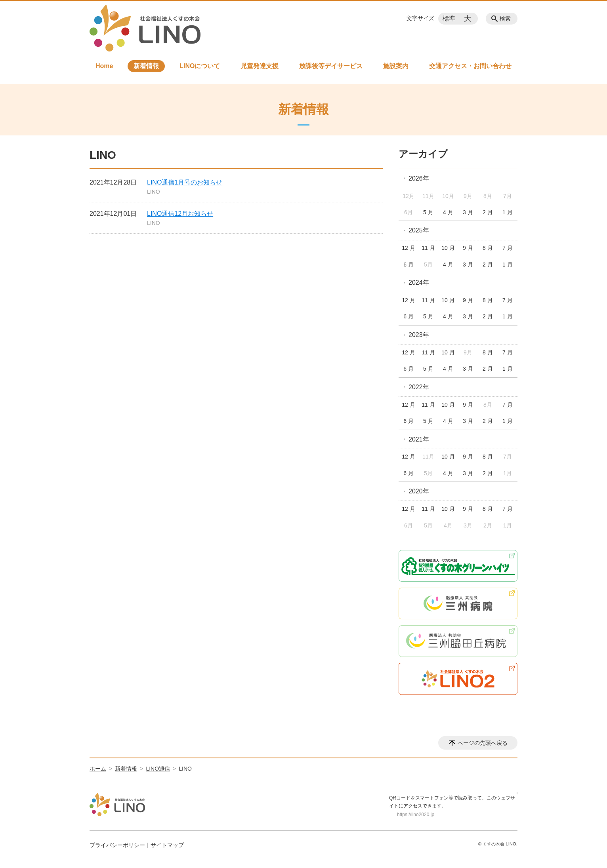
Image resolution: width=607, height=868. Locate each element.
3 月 (468, 212)
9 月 (468, 248)
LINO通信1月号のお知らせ (185, 182)
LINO (154, 192)
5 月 (428, 212)
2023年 (419, 335)
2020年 (419, 491)
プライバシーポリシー (117, 845)
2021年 (419, 439)
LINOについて (200, 66)
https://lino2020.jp (416, 815)
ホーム (98, 769)
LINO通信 (158, 769)
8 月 (488, 248)
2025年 (419, 230)
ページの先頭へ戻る (483, 743)
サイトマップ (167, 845)
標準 (449, 18)
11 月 (428, 248)
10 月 (448, 248)
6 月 (408, 265)
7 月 (508, 248)
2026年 (419, 178)
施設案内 (396, 66)
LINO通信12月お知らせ (180, 214)
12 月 (408, 248)
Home (104, 66)
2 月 (488, 212)
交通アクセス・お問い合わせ (470, 66)
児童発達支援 (260, 66)
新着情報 (146, 66)
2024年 (419, 283)
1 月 (508, 212)
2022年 (419, 387)
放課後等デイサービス (331, 66)
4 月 (448, 212)
